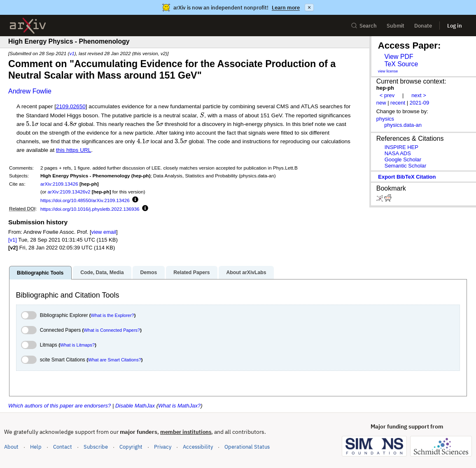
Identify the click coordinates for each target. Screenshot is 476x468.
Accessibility (198, 447)
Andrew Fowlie (30, 91)
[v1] (13, 240)
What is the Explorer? (113, 315)
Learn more (286, 8)
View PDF (399, 57)
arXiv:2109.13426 (59, 184)
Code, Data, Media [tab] (102, 272)
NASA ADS (398, 153)
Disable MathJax (135, 406)
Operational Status (247, 446)
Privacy (163, 447)
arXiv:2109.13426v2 (69, 192)
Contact (63, 447)
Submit (395, 26)
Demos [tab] (148, 272)
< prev (387, 95)
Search (364, 26)
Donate (423, 26)
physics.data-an (403, 125)
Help (36, 447)
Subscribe (96, 447)
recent (398, 103)
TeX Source (401, 64)
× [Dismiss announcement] (309, 7)
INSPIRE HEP (401, 147)
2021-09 (420, 103)
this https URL (73, 150)
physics (385, 119)
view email (104, 232)
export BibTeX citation (407, 177)
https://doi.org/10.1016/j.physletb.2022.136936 (90, 209)
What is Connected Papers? (112, 330)
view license (388, 71)
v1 (72, 53)
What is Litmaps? (77, 345)
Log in (455, 26)
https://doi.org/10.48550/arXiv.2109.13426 (85, 200)
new (381, 103)
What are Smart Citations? (115, 360)
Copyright (131, 447)
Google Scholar (403, 159)
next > (419, 95)
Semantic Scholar (406, 166)
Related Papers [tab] (191, 272)
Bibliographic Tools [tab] (40, 273)
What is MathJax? (179, 406)
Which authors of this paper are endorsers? (59, 406)
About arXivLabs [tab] (246, 272)
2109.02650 (71, 106)
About (11, 447)
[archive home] (28, 26)
